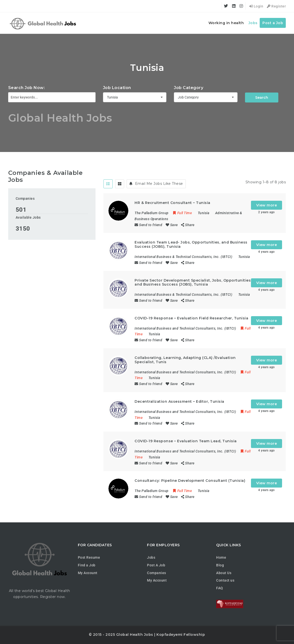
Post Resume (89, 557)
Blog (220, 565)
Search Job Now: (27, 88)
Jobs (253, 23)
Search (262, 98)
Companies (25, 198)
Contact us (225, 580)
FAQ (220, 588)
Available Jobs (28, 217)
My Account (88, 573)
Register (276, 6)
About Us (224, 573)
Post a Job (273, 23)
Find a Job (87, 565)
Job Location (117, 88)
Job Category (189, 88)
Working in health (226, 23)
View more (267, 205)
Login (256, 6)
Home (221, 557)
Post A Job (156, 565)
